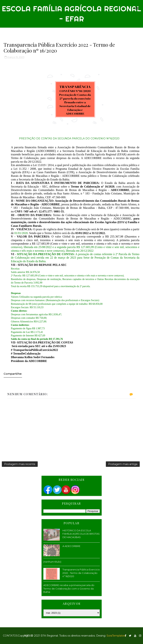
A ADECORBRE (71, 546)
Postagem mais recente (20, 464)
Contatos (10, 636)
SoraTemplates (116, 636)
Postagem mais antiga (123, 464)
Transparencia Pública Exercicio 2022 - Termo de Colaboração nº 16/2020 (81, 573)
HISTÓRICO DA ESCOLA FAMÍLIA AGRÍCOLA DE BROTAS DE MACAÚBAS (81, 534)
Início (28, 636)
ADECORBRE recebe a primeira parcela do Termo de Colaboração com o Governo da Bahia (69, 588)
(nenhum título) (52, 562)
